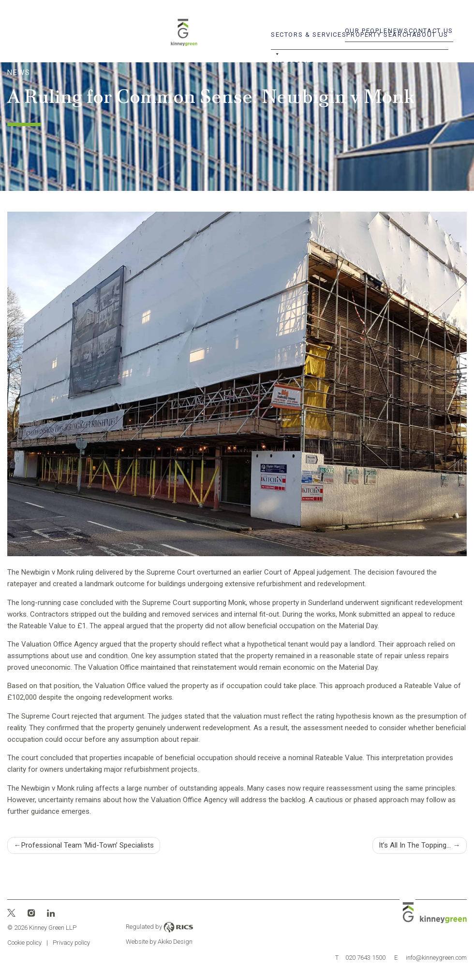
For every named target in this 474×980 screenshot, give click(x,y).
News (398, 31)
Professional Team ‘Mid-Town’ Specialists (88, 845)
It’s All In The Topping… (415, 845)
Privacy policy (71, 943)
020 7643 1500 (360, 958)
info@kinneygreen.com (430, 958)
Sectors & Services (309, 38)
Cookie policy (24, 943)
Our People (366, 31)
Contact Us (431, 31)
